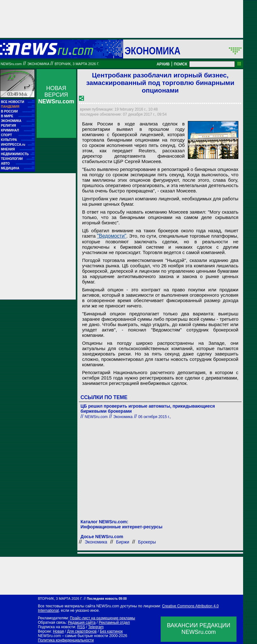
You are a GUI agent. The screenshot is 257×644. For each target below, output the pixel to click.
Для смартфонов (82, 631)
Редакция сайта (82, 623)
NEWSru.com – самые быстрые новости (73, 636)
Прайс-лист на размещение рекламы (102, 618)
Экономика (152, 51)
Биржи (123, 542)
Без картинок (111, 631)
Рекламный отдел (114, 623)
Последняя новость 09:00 (107, 599)
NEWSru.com (11, 64)
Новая (58, 631)
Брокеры (147, 542)
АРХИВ (163, 64)
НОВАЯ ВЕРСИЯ (56, 95)
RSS (81, 627)
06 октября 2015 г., (155, 417)
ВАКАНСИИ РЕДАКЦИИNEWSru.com (199, 629)
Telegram (96, 627)
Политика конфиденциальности (66, 640)
